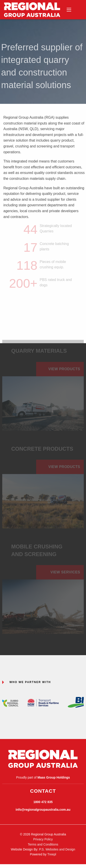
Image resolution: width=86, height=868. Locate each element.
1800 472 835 (43, 802)
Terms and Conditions (43, 844)
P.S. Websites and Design (57, 849)
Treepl (52, 854)
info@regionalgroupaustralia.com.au (43, 810)
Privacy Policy (43, 839)
